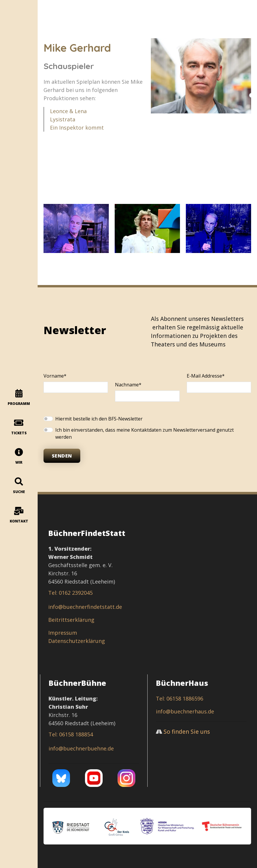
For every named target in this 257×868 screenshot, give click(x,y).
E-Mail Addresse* (206, 376)
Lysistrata (62, 119)
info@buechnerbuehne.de (81, 748)
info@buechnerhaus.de (185, 711)
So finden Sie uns (187, 732)
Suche (19, 486)
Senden (62, 456)
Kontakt (19, 515)
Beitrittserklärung (71, 620)
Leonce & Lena (68, 111)
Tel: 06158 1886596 (180, 698)
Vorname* (55, 376)
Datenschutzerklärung (77, 641)
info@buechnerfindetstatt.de (85, 607)
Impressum (63, 633)
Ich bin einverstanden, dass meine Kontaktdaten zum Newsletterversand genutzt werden (145, 433)
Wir (19, 456)
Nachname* (128, 385)
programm (19, 398)
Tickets (19, 427)
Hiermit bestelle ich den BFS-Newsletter (99, 419)
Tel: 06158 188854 (71, 734)
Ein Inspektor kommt (77, 128)
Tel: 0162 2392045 (70, 593)
